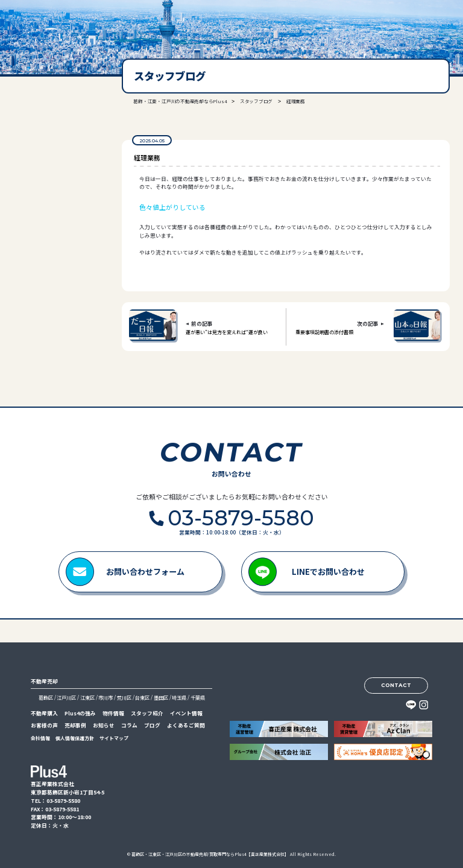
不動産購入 (44, 713)
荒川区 (124, 698)
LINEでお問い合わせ (328, 572)
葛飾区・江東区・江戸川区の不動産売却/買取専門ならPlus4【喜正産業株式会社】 (210, 854)
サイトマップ (114, 738)
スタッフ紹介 (147, 713)
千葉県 (198, 698)
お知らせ (104, 725)
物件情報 (113, 713)
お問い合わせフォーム (145, 572)
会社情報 (40, 738)
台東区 (142, 698)
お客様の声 (44, 725)
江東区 (87, 698)
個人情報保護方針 (75, 738)
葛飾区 (46, 698)
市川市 (106, 698)
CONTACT (396, 685)
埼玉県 (179, 698)
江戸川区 (66, 698)
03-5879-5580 (51, 180)
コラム (129, 725)
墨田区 (161, 698)
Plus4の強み (80, 713)
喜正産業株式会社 (47, 25)
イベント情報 (186, 713)
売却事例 (75, 725)
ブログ (152, 725)
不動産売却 (44, 681)
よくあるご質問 (186, 725)
